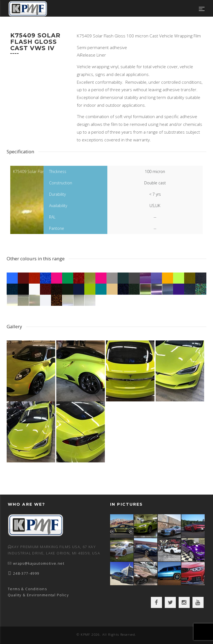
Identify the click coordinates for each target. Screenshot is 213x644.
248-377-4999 (26, 573)
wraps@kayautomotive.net (39, 563)
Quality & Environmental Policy (38, 595)
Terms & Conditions (27, 589)
